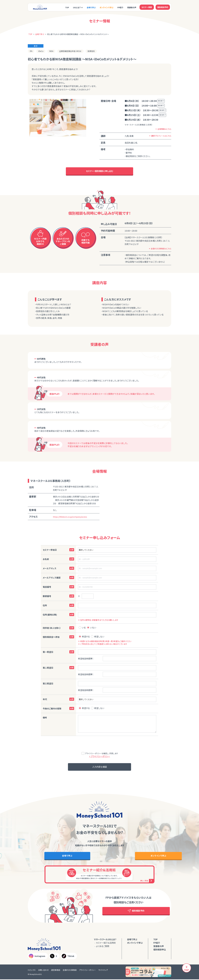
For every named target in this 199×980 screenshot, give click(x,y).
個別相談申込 (160, 950)
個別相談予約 (163, 7)
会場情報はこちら (164, 129)
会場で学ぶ (91, 7)
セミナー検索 (147, 7)
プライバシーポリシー (88, 971)
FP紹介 (120, 7)
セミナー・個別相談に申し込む (100, 171)
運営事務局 (56, 971)
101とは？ (77, 7)
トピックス (32, 971)
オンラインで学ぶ (107, 7)
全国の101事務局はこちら (161, 249)
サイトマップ (103, 971)
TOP (67, 7)
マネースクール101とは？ (105, 940)
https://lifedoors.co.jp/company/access (70, 517)
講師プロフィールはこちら (161, 136)
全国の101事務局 (70, 971)
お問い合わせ (43, 971)
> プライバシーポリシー (100, 756)
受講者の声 (132, 7)
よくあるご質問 (103, 947)
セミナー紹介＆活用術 (106, 943)
